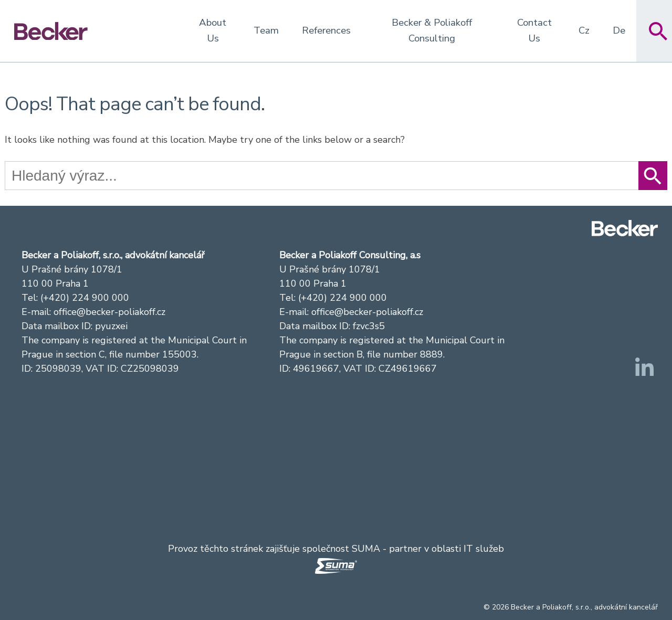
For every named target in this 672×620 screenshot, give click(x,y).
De (619, 30)
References (326, 30)
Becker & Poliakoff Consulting (432, 30)
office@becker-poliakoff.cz (109, 312)
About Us (213, 30)
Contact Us (534, 30)
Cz (584, 30)
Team (266, 30)
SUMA (366, 549)
